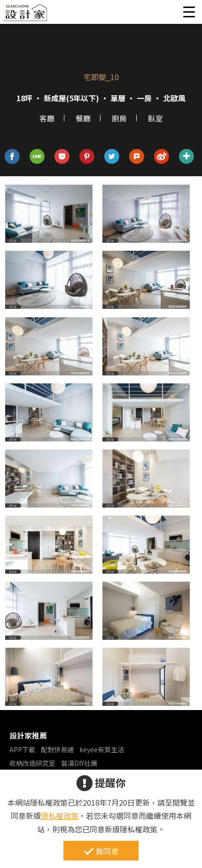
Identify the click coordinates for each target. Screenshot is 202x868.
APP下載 (22, 749)
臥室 (155, 118)
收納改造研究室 (32, 763)
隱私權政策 (60, 816)
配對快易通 (57, 749)
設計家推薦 (28, 735)
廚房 (119, 118)
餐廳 (83, 118)
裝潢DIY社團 (79, 763)
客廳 (47, 118)
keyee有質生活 (102, 749)
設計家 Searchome (26, 15)
